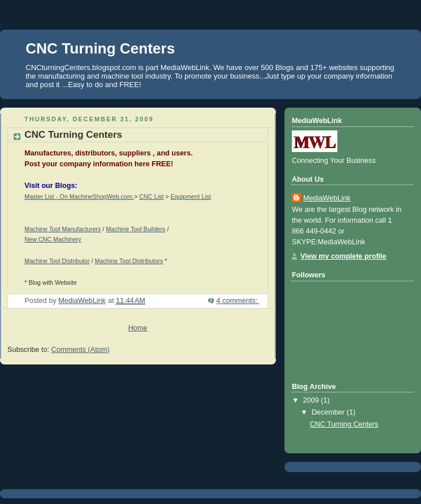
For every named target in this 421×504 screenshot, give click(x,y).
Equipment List (191, 196)
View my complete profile (343, 256)
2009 (312, 400)
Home (138, 328)
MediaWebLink (327, 198)
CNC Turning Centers (73, 135)
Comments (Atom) (80, 350)
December (329, 412)
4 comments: (238, 301)
